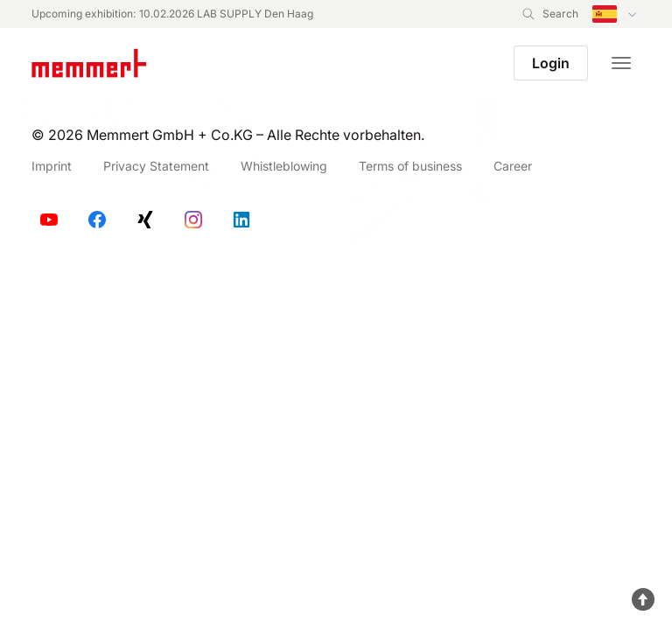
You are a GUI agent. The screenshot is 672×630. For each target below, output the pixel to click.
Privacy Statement (156, 166)
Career (513, 166)
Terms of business (410, 166)
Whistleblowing (284, 166)
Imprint (52, 166)
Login (551, 63)
